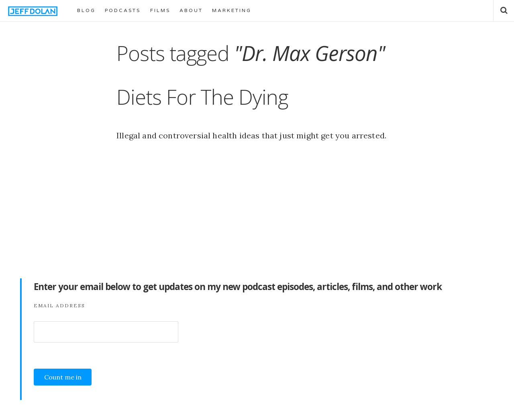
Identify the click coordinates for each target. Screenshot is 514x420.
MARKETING (232, 10)
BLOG (86, 10)
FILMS (160, 10)
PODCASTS (123, 10)
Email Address (59, 305)
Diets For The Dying (202, 97)
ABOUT (191, 10)
